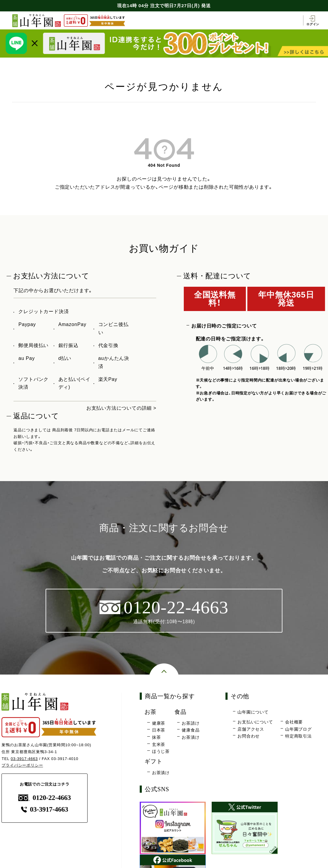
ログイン (313, 20)
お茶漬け (191, 737)
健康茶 (159, 723)
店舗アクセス (251, 729)
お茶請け (191, 723)
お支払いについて (255, 722)
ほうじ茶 (161, 751)
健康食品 (191, 730)
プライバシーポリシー (22, 766)
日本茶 (159, 730)
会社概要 (294, 722)
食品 (180, 712)
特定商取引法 (298, 736)
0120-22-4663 (45, 798)
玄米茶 (159, 744)
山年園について (253, 712)
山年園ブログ (298, 729)
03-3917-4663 (24, 759)
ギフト (153, 761)
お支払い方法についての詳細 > (121, 408)
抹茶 (157, 737)
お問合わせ (249, 736)
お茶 (151, 712)
